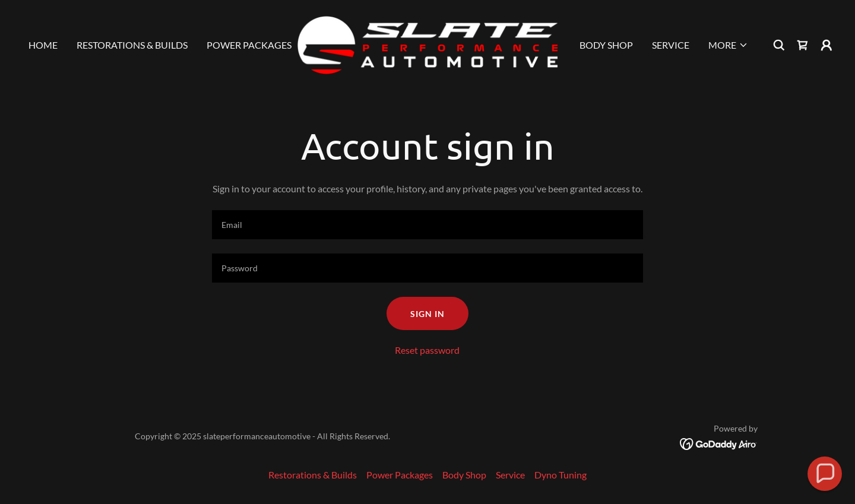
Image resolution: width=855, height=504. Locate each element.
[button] (728, 45)
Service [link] (671, 45)
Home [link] (43, 45)
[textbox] (427, 225)
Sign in (427, 314)
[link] (427, 44)
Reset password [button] (427, 350)
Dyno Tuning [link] (560, 475)
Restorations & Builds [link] (132, 45)
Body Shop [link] (606, 45)
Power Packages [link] (249, 45)
